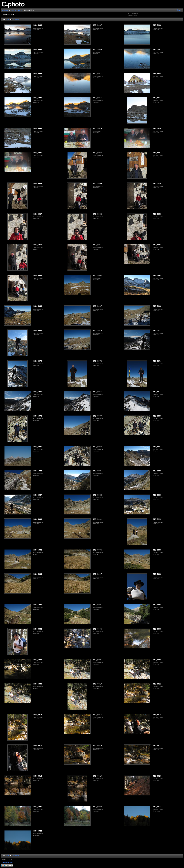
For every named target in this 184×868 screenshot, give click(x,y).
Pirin (20, 10)
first (7, 19)
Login (179, 10)
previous (16, 19)
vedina (13, 10)
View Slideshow (7, 863)
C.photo (5, 10)
